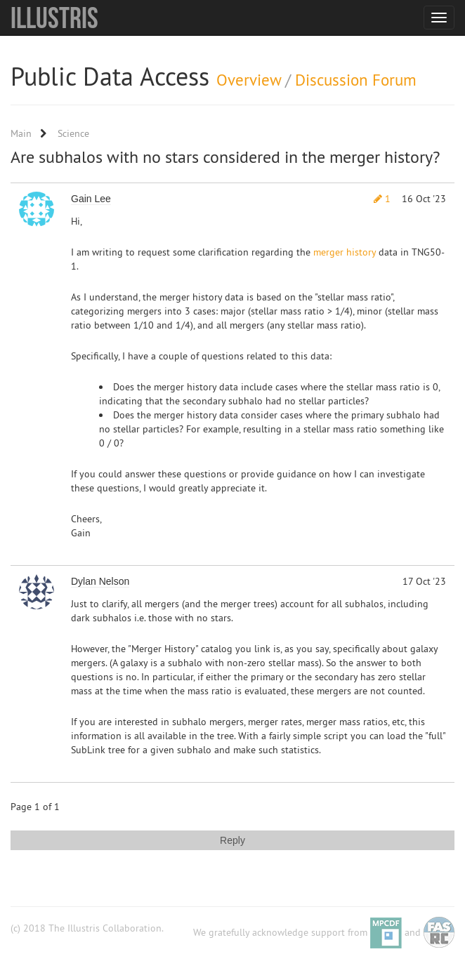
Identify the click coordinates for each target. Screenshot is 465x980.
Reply (232, 840)
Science (73, 133)
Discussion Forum (356, 80)
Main (21, 133)
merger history (345, 252)
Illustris (54, 18)
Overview (249, 80)
